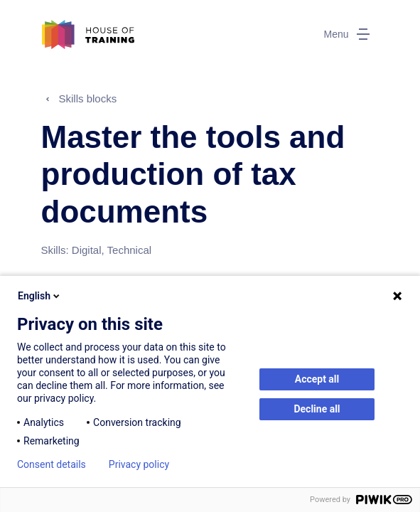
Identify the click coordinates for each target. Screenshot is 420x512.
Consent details (52, 464)
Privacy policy (139, 464)
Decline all (317, 409)
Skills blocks (88, 98)
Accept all (317, 379)
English (40, 296)
